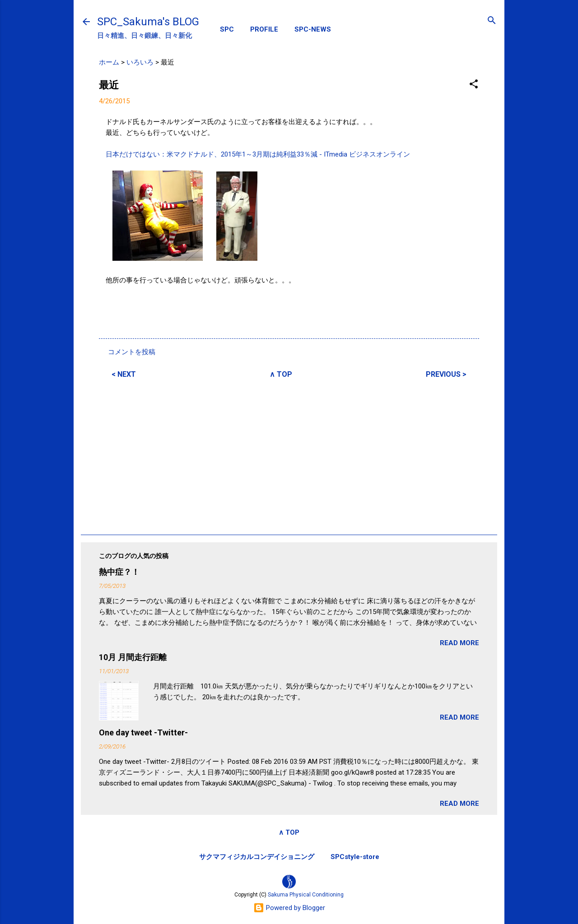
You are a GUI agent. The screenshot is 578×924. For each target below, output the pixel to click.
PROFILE (264, 29)
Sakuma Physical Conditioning (306, 895)
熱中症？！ (119, 572)
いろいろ (140, 62)
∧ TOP (281, 374)
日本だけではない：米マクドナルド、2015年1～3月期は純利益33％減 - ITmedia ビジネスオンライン (258, 154)
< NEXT (124, 374)
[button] (474, 85)
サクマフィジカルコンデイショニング (257, 857)
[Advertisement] (289, 455)
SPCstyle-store (355, 857)
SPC (227, 29)
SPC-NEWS (313, 29)
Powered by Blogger (289, 908)
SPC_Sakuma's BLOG (148, 22)
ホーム (109, 62)
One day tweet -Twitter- (143, 732)
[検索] (492, 21)
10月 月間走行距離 (133, 657)
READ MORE (459, 643)
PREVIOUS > (446, 374)
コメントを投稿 (132, 352)
